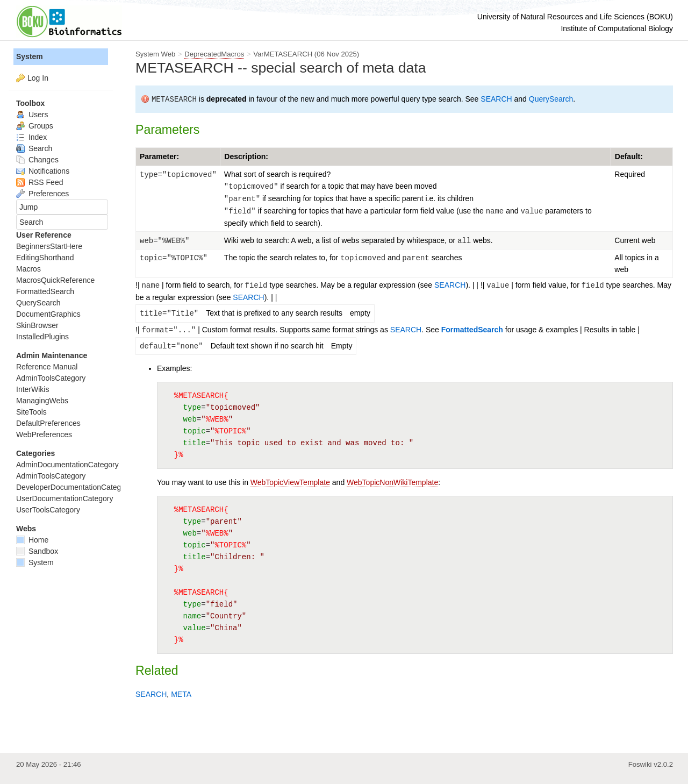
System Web (155, 54)
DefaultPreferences (48, 423)
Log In (38, 78)
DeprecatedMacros (214, 54)
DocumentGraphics (48, 314)
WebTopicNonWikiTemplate (392, 482)
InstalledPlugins (42, 337)
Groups (35, 126)
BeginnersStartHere (49, 246)
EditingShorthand (45, 258)
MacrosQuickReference (55, 280)
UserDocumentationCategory (65, 498)
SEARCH (496, 99)
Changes (37, 160)
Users (32, 115)
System (30, 56)
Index (31, 137)
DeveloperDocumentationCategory (74, 487)
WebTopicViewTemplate (290, 482)
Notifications (43, 171)
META (181, 694)
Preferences (42, 194)
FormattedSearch (472, 330)
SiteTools (31, 412)
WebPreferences (44, 434)
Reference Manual (47, 367)
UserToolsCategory (48, 510)
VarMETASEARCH (283, 54)
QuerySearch (551, 99)
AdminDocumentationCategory (67, 465)
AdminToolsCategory (51, 378)
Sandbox (37, 551)
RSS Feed (40, 182)
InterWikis (33, 389)
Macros (28, 269)
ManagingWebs (42, 401)
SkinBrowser (37, 325)
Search (34, 148)
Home (32, 540)
